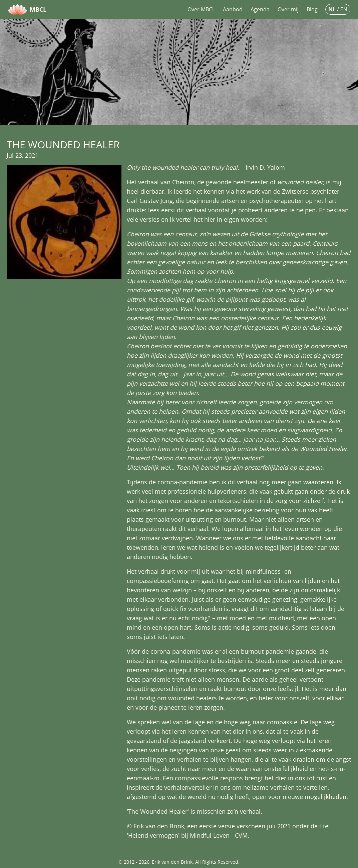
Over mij (288, 9)
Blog (312, 9)
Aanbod (233, 9)
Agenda (260, 9)
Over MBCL (201, 9)
